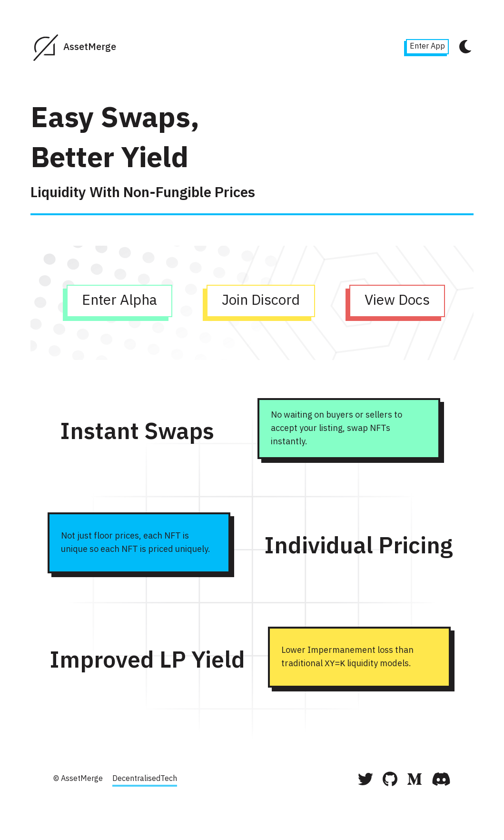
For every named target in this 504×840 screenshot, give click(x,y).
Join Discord (259, 303)
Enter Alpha (118, 303)
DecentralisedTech (145, 779)
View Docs (395, 303)
